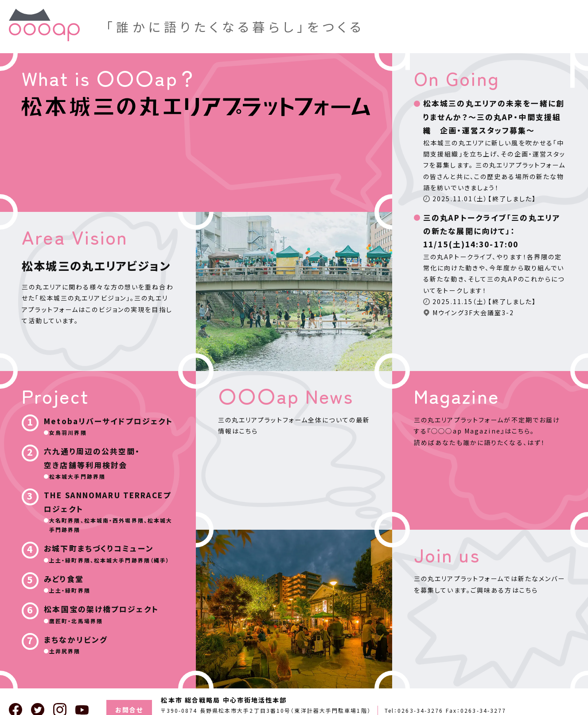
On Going (457, 78)
